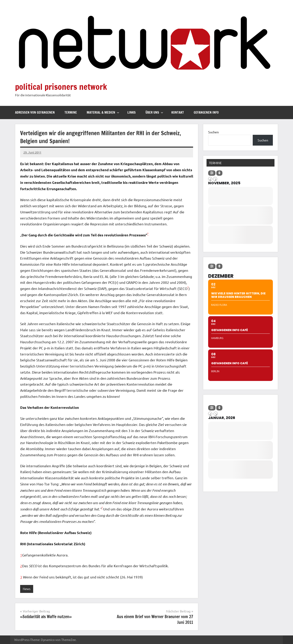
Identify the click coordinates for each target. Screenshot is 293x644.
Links (132, 112)
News (27, 589)
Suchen (213, 132)
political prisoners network (61, 87)
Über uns (154, 112)
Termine (71, 112)
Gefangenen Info (206, 112)
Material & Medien (103, 112)
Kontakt (178, 112)
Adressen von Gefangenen (35, 112)
